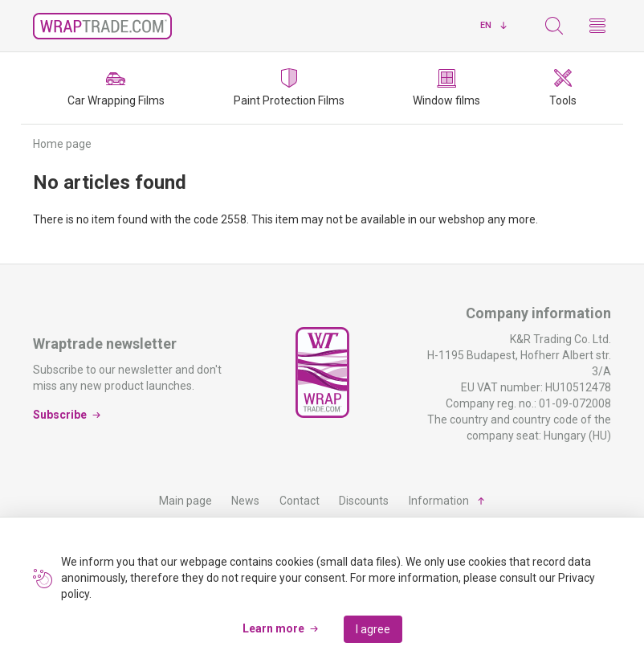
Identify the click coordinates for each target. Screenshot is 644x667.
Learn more (273, 628)
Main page (185, 501)
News (245, 501)
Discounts (364, 501)
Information (439, 501)
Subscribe (60, 415)
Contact (300, 501)
